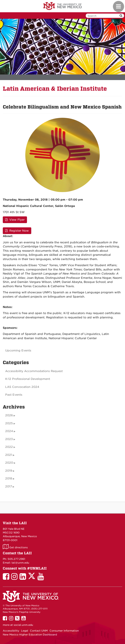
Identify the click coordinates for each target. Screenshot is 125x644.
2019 (9, 471)
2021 (9, 455)
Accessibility (11, 631)
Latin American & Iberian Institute (55, 89)
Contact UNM (39, 631)
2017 (9, 486)
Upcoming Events (18, 351)
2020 (9, 463)
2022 (9, 447)
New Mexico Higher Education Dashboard (30, 635)
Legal (25, 631)
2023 (9, 439)
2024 (9, 431)
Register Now (17, 231)
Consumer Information (64, 631)
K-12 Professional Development (28, 379)
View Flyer (15, 220)
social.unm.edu (23, 625)
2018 (9, 478)
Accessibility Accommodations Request (34, 371)
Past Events (14, 395)
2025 (9, 423)
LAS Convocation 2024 (22, 387)
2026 (9, 415)
